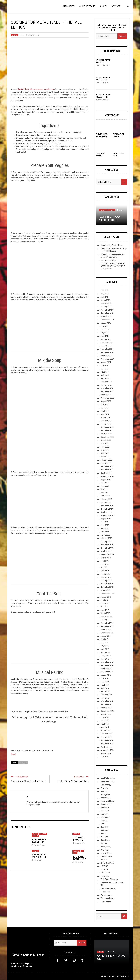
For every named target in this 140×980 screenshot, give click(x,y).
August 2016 (106, 675)
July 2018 (104, 600)
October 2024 (106, 356)
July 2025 (104, 326)
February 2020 (106, 538)
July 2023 (104, 404)
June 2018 (105, 603)
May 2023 (104, 411)
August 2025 (106, 323)
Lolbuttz (104, 821)
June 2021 (105, 486)
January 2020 (106, 542)
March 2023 (105, 418)
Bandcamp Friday (108, 781)
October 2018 (106, 590)
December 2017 (107, 623)
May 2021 (104, 489)
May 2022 (104, 450)
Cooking (15, 35)
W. (23, 35)
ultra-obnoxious (37, 89)
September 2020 (107, 515)
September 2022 (107, 437)
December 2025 (107, 310)
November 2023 (107, 392)
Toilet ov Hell (113, 976)
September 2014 (107, 750)
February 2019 (106, 577)
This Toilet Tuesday (108, 888)
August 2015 (106, 714)
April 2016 (105, 688)
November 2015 (107, 704)
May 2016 (104, 685)
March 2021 (105, 496)
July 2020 (104, 522)
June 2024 (105, 369)
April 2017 (105, 649)
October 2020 (106, 512)
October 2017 (106, 630)
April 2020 (105, 532)
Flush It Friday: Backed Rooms (112, 245)
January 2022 (106, 463)
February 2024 (106, 382)
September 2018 (107, 594)
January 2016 (106, 698)
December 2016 (107, 662)
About (103, 6)
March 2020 (105, 535)
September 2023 (107, 398)
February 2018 (106, 616)
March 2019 (105, 574)
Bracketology (106, 785)
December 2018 (107, 584)
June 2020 (105, 525)
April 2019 (105, 571)
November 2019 (107, 548)
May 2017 (104, 646)
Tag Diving (105, 876)
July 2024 (104, 365)
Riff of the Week (107, 863)
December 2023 (107, 388)
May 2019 (104, 568)
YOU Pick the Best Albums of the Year (103, 97)
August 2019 (106, 558)
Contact (116, 6)
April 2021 (105, 493)
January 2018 (106, 620)
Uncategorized (106, 895)
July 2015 (104, 718)
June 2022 (105, 447)
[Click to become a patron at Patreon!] (50, 736)
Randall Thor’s (23, 89)
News (103, 834)
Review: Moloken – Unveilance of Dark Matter (39, 842)
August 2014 (106, 753)
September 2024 (107, 359)
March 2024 (105, 378)
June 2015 (105, 721)
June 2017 (105, 643)
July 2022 (104, 444)
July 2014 (104, 757)
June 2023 (105, 408)
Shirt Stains (105, 873)
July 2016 (104, 678)
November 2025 (107, 313)
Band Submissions (108, 778)
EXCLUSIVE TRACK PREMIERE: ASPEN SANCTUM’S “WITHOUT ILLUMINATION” (113, 266)
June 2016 (105, 682)
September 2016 (107, 672)
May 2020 (104, 528)
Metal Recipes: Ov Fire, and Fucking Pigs (39, 857)
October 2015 (106, 708)
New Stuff (43, 834)
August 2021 (106, 480)
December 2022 (107, 427)
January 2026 (106, 307)
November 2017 (107, 626)
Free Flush (105, 807)
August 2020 (106, 519)
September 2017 (107, 633)
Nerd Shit (104, 827)
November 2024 (107, 352)
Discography (106, 798)
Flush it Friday (106, 804)
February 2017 (106, 656)
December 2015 (107, 701)
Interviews (105, 811)
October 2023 (106, 395)
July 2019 (104, 561)
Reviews (35, 836)
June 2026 (105, 290)
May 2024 (104, 372)
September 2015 (107, 711)
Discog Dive (105, 795)
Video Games (106, 901)
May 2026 (104, 294)
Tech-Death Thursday (109, 879)
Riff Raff (104, 866)
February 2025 (106, 343)
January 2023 (106, 424)
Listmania (104, 814)
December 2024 (107, 349)
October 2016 (106, 669)
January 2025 (106, 346)
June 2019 (105, 564)
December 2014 (107, 740)
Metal (35, 834)
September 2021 (107, 476)
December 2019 (107, 545)
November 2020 (107, 509)
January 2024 (106, 385)
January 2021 (106, 502)
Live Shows (105, 817)
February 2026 (106, 303)
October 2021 (106, 473)
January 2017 (106, 659)
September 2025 (107, 320)
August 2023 (106, 401)
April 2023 (105, 414)
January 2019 (106, 581)
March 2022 (105, 457)
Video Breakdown (108, 898)
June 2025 (105, 330)
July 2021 (104, 483)
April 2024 (105, 375)
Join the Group (87, 6)
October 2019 (106, 551)
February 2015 (106, 734)
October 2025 (106, 316)
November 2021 (107, 470)
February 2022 (106, 460)
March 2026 (105, 300)
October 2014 (106, 747)
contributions (49, 89)
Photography (106, 847)
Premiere (104, 850)
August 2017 (106, 636)
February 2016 (106, 695)
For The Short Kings (108, 260)
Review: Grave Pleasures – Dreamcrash (29, 781)
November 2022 (107, 431)
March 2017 (105, 652)
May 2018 (104, 607)
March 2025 (105, 339)
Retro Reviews (106, 856)
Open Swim (103, 210)
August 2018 (106, 597)
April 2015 (105, 727)
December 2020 (107, 506)
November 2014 (107, 744)
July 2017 (104, 639)
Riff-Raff (104, 869)
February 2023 (106, 421)
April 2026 (105, 297)
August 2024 (106, 362)
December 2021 (107, 466)
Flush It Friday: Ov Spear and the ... (73, 781)
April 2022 (105, 453)
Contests (104, 788)
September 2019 (107, 554)
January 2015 (106, 737)
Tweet (13, 754)
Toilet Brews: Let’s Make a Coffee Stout (78, 840)
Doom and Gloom (107, 801)
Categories (68, 6)
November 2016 (107, 665)
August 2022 (106, 440)
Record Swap (106, 853)
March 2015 (105, 731)
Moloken (23, 763)
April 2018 (105, 610)
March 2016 (105, 691)
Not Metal (104, 837)
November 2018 (107, 587)
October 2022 (106, 434)
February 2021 (106, 499)
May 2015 (104, 724)
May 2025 (104, 333)
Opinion (112, 210)
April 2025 (105, 336)
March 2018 (105, 613)
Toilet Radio (105, 892)
